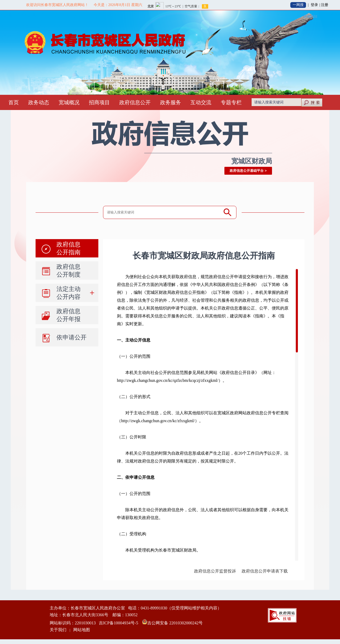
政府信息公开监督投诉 (215, 571)
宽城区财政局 (252, 161)
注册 (325, 5)
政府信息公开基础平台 (247, 171)
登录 (314, 5)
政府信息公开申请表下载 (265, 571)
